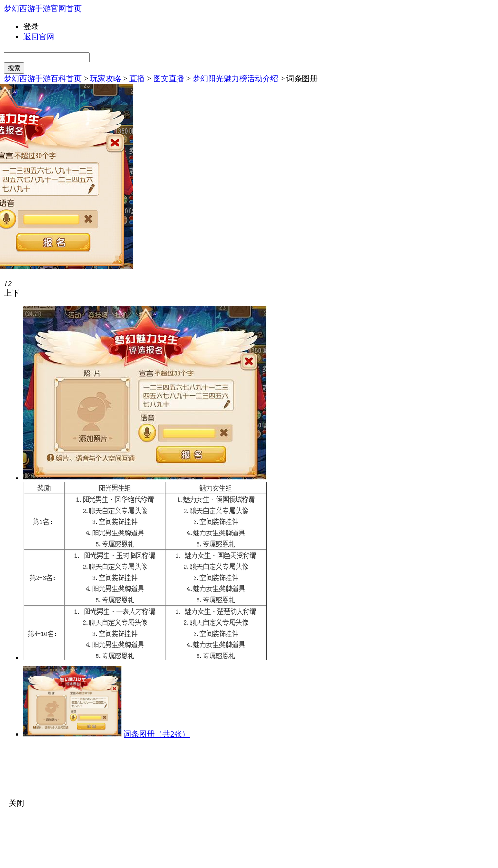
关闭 (17, 803)
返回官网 (39, 37)
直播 (137, 79)
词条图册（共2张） (157, 734)
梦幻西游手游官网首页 (43, 9)
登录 (31, 27)
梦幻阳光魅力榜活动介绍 (235, 79)
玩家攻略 (106, 79)
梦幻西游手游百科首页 (43, 79)
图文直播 (169, 79)
